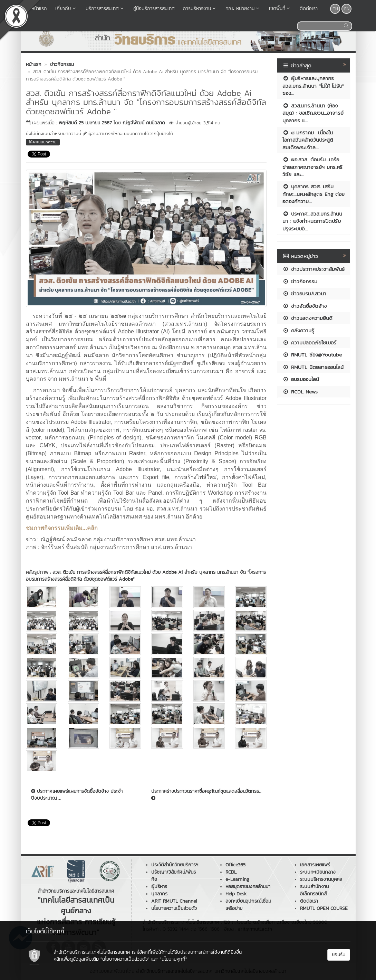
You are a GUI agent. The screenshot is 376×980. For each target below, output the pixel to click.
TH (335, 9)
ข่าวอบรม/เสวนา (304, 293)
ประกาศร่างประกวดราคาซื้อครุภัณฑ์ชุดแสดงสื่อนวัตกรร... (206, 794)
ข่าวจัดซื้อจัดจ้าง (305, 306)
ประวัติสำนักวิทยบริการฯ (175, 865)
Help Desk (236, 894)
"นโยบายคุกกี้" (173, 959)
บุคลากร (159, 894)
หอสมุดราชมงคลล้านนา (248, 887)
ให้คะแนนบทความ (43, 142)
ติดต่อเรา (309, 8)
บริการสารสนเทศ (105, 8)
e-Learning (237, 879)
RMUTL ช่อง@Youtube (312, 355)
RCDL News (300, 392)
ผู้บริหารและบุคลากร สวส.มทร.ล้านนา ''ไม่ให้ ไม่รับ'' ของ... (313, 86)
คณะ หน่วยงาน (243, 8)
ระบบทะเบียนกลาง (318, 872)
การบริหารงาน (200, 8)
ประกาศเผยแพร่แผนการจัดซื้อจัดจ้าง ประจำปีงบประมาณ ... (77, 795)
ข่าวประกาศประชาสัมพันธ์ (314, 269)
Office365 (235, 865)
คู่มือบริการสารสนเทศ (154, 8)
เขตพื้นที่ (280, 8)
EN (347, 9)
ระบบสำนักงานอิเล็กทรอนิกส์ (314, 890)
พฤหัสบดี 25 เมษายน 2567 (85, 123)
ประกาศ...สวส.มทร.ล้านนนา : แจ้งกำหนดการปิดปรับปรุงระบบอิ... (312, 221)
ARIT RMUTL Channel (174, 901)
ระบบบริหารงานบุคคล (321, 879)
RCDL (231, 872)
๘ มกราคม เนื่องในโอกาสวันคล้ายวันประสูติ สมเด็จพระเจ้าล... (308, 140)
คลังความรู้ (298, 330)
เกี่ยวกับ (66, 8)
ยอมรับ (339, 955)
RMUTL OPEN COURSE (324, 908)
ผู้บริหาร (159, 887)
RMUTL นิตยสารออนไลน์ (313, 367)
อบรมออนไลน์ (301, 379)
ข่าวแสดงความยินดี (307, 318)
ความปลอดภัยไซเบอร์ (309, 342)
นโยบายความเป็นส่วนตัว (174, 908)
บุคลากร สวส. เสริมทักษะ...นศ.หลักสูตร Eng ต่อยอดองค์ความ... (314, 194)
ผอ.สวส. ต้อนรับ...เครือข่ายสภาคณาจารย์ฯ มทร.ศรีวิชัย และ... (312, 167)
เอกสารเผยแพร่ (315, 865)
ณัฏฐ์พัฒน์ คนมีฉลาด (144, 123)
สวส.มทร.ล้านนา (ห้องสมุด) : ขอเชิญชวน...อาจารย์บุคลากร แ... (313, 113)
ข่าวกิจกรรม (300, 281)
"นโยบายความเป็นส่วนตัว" (125, 959)
